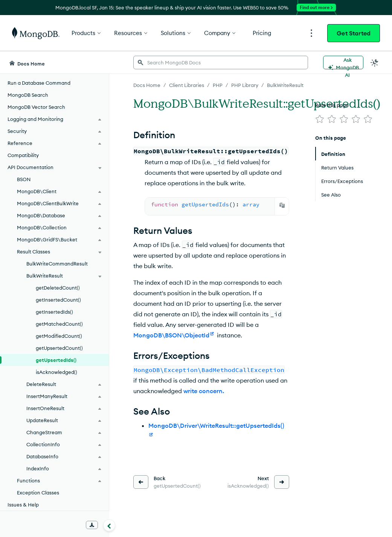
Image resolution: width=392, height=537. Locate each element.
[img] (320, 119)
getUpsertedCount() (59, 348)
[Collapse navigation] (109, 525)
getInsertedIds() (54, 312)
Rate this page (332, 105)
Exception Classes (38, 493)
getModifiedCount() (59, 336)
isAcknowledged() (56, 372)
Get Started (354, 33)
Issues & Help (23, 505)
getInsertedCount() (58, 300)
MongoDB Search (28, 95)
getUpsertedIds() (56, 360)
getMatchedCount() (59, 324)
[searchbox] (221, 63)
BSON (24, 179)
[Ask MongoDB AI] (343, 63)
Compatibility (23, 155)
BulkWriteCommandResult (57, 264)
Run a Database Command (39, 83)
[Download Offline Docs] (92, 525)
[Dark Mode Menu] (375, 63)
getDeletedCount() (58, 288)
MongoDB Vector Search (36, 107)
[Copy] (282, 205)
